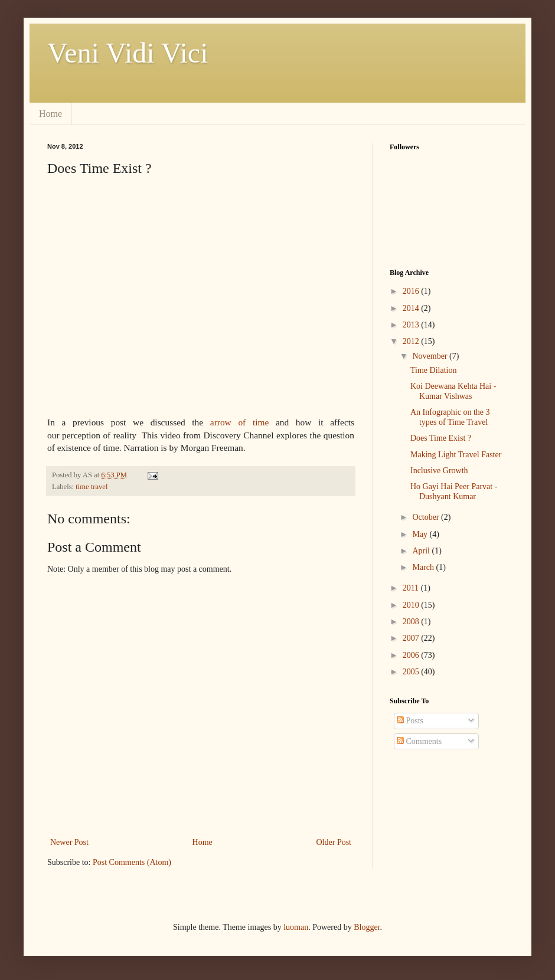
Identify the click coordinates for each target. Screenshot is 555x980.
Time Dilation (433, 370)
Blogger (367, 927)
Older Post (334, 842)
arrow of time (239, 422)
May (421, 534)
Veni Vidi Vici (128, 53)
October (427, 517)
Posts (410, 721)
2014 (412, 308)
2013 (412, 325)
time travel (92, 487)
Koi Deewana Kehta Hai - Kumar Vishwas (453, 391)
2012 (412, 341)
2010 (412, 605)
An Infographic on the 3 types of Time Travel (450, 417)
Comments (419, 741)
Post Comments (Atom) (132, 862)
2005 (412, 672)
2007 (412, 638)
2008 (412, 622)
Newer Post (69, 842)
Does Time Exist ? (441, 438)
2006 (412, 655)
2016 (412, 291)
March (424, 567)
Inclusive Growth (439, 471)
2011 (412, 588)
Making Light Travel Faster (456, 455)
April (422, 551)
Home (50, 114)
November (431, 356)
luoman (296, 927)
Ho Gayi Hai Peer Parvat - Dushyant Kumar (454, 491)
